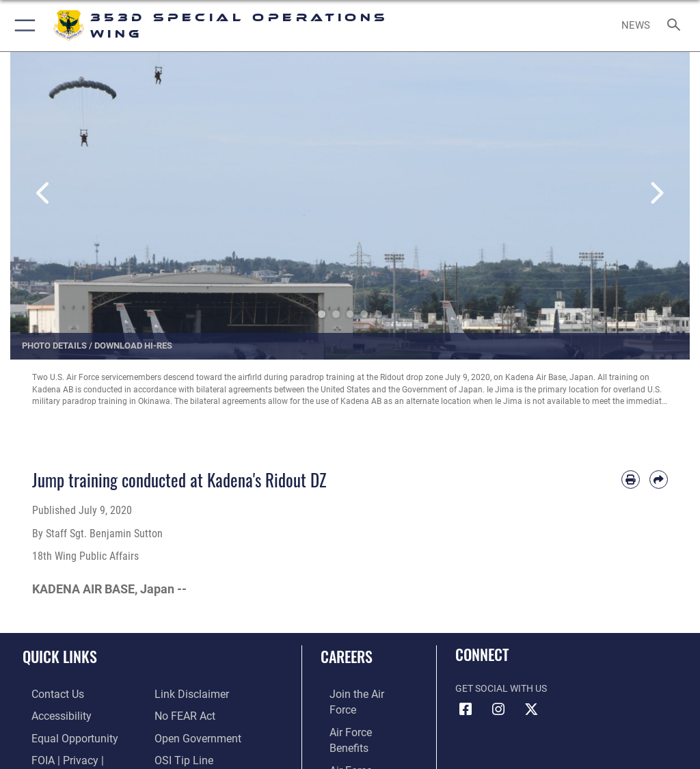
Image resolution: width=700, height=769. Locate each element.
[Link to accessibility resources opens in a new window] (49, 714)
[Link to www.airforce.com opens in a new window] (358, 693)
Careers (347, 656)
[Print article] (631, 480)
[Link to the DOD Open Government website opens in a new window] (193, 735)
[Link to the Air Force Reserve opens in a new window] (357, 756)
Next (656, 194)
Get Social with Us (501, 689)
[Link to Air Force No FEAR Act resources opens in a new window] (181, 714)
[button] (22, 26)
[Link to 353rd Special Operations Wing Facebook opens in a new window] (466, 710)
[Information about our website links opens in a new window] (186, 693)
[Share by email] (659, 480)
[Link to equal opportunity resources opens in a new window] (61, 735)
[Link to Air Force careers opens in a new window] (357, 735)
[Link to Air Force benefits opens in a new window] (358, 714)
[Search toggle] (676, 26)
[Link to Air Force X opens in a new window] (531, 710)
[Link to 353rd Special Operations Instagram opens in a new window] (498, 710)
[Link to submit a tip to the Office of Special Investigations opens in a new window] (179, 756)
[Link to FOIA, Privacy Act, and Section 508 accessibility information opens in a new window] (80, 756)
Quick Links (60, 656)
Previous (44, 194)
